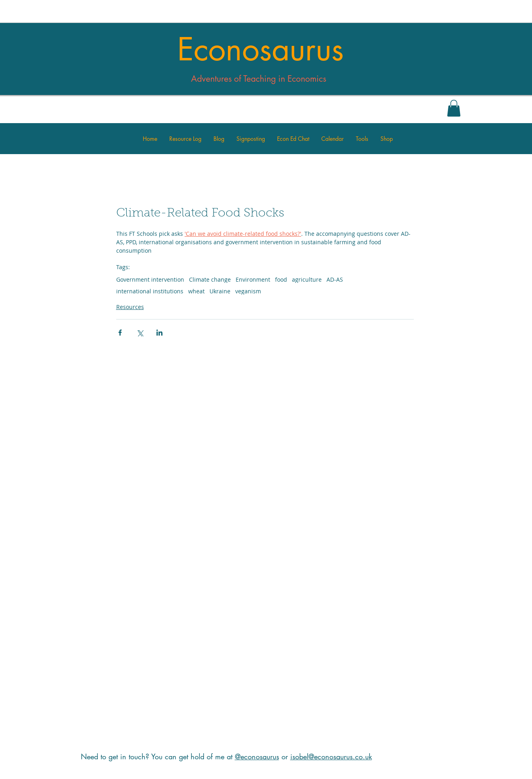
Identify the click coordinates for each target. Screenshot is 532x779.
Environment (253, 279)
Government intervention (150, 279)
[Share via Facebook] (120, 333)
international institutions (150, 291)
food (281, 279)
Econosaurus (261, 49)
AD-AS (335, 279)
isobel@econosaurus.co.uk (331, 756)
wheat (196, 291)
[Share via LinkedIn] (159, 333)
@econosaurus (257, 756)
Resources (130, 307)
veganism (248, 291)
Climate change (210, 279)
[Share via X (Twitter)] (140, 333)
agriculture (307, 279)
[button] (454, 108)
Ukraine (220, 291)
